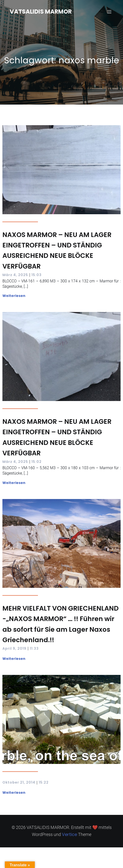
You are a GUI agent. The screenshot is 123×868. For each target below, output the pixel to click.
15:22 (44, 782)
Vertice (69, 834)
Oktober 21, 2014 (19, 782)
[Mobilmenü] (109, 12)
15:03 (36, 275)
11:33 (34, 648)
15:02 (36, 462)
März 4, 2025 (15, 275)
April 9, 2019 (14, 648)
